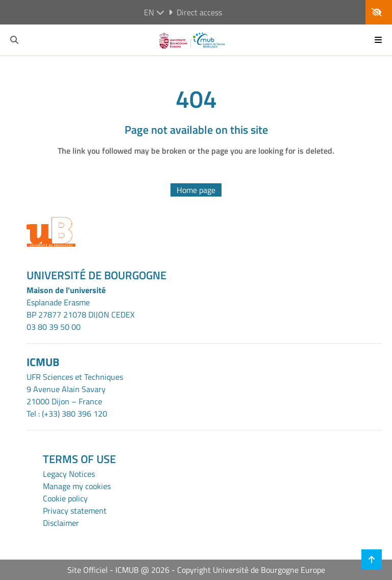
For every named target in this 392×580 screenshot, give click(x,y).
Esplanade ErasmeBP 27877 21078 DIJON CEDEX (81, 308)
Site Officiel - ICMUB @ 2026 (118, 570)
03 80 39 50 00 (54, 327)
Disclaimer (61, 523)
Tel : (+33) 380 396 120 (67, 414)
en (154, 12)
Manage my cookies (77, 486)
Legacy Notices (69, 474)
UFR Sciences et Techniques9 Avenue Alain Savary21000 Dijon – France (75, 389)
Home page (196, 190)
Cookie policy (65, 498)
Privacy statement (75, 511)
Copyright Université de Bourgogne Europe (251, 570)
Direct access (195, 12)
